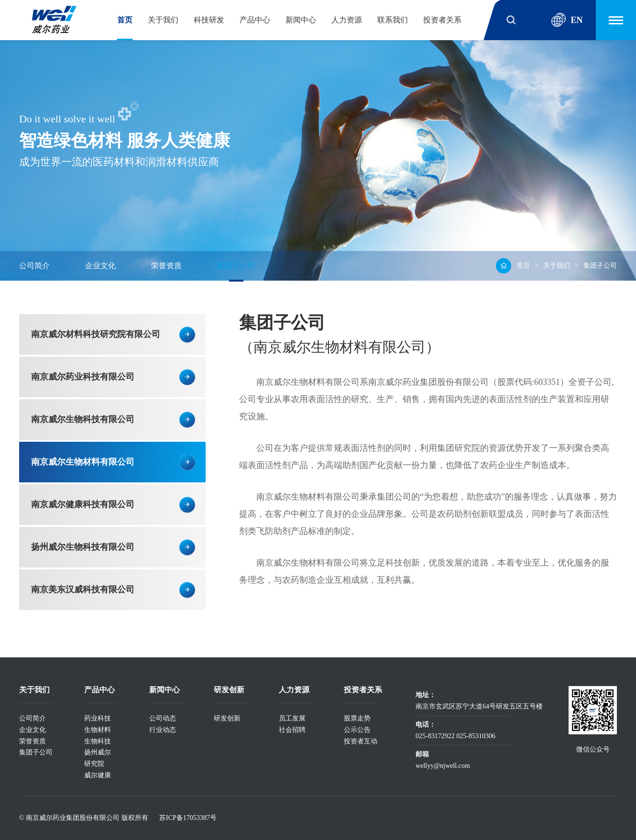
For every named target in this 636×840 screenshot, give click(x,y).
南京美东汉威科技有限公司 (113, 590)
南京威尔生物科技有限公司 (113, 420)
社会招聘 (292, 730)
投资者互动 (361, 741)
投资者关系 (442, 20)
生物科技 (98, 741)
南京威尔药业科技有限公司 (113, 377)
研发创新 (227, 718)
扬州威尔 (98, 752)
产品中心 (255, 20)
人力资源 (347, 20)
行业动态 (163, 730)
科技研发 (209, 20)
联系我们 (393, 20)
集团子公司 (236, 266)
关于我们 (163, 20)
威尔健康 (98, 775)
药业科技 (98, 718)
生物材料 (98, 730)
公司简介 (34, 266)
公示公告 (357, 730)
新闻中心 (301, 20)
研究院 (94, 764)
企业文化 (100, 266)
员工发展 (292, 718)
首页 (125, 20)
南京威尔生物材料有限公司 (113, 462)
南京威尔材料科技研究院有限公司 (113, 334)
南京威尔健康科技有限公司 (113, 505)
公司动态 (163, 718)
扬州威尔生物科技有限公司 (113, 547)
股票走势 (357, 718)
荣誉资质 (166, 266)
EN (567, 20)
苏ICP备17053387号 (188, 818)
